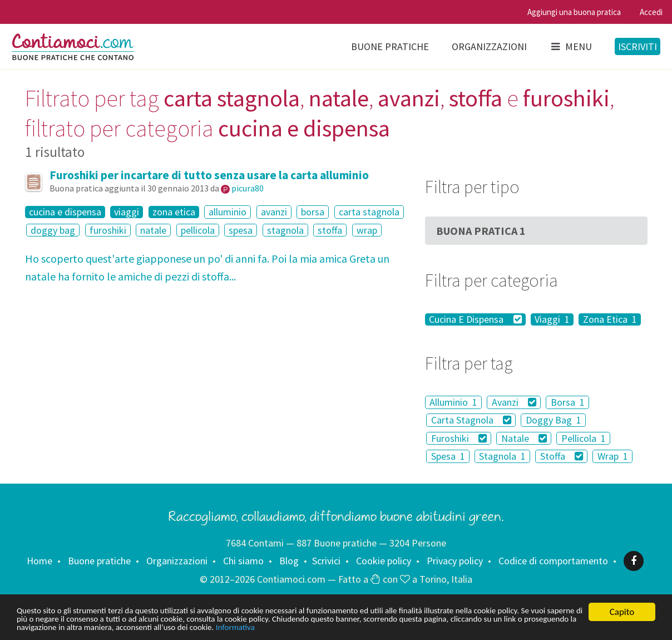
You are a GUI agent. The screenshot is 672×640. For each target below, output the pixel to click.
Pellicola (584, 438)
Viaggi (552, 319)
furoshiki (108, 230)
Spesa (448, 456)
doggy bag (53, 230)
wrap (367, 230)
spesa (241, 230)
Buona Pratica (481, 231)
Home (39, 561)
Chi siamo (243, 561)
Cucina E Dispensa (475, 319)
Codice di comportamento (553, 561)
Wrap (613, 456)
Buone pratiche (390, 46)
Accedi (651, 12)
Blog (289, 561)
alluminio (228, 212)
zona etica (174, 212)
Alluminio (453, 402)
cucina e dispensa (65, 212)
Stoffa (562, 456)
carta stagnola (369, 212)
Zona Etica (610, 319)
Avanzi (514, 402)
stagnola (285, 230)
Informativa (440, 627)
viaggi (127, 212)
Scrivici (326, 561)
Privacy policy (455, 561)
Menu (571, 46)
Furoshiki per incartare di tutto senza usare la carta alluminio (209, 175)
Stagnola (502, 456)
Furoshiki (459, 438)
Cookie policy (384, 561)
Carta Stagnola (471, 420)
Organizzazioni (489, 46)
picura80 (248, 188)
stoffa (330, 230)
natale (153, 230)
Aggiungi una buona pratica (574, 12)
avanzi (274, 212)
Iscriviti (638, 46)
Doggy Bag (554, 420)
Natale (524, 438)
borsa (313, 212)
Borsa (568, 402)
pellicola (198, 230)
